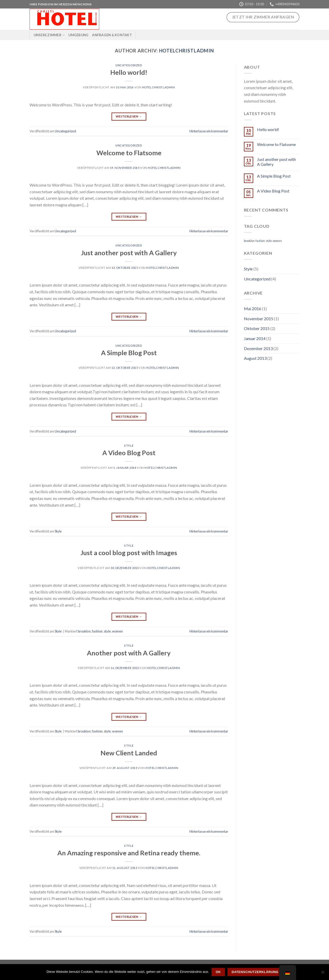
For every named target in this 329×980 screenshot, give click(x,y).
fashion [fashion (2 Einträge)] (260, 241)
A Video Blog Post (129, 453)
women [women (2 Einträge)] (277, 241)
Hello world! (129, 72)
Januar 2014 (255, 338)
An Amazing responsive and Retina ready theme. (129, 853)
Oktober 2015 (257, 328)
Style (129, 446)
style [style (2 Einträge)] (269, 241)
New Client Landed (129, 753)
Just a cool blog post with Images (129, 553)
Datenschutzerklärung (255, 972)
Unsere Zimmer (49, 35)
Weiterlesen (129, 116)
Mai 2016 (253, 309)
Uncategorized (129, 65)
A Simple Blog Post (129, 353)
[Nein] (323, 974)
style (107, 631)
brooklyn (84, 631)
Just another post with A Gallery (129, 253)
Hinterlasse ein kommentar (209, 131)
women (117, 631)
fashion (97, 631)
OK (218, 972)
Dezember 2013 (258, 348)
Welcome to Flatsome (129, 153)
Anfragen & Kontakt (112, 35)
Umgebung (78, 35)
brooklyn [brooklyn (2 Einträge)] (249, 241)
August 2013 (255, 358)
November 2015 (259, 319)
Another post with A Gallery (129, 653)
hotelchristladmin (187, 51)
